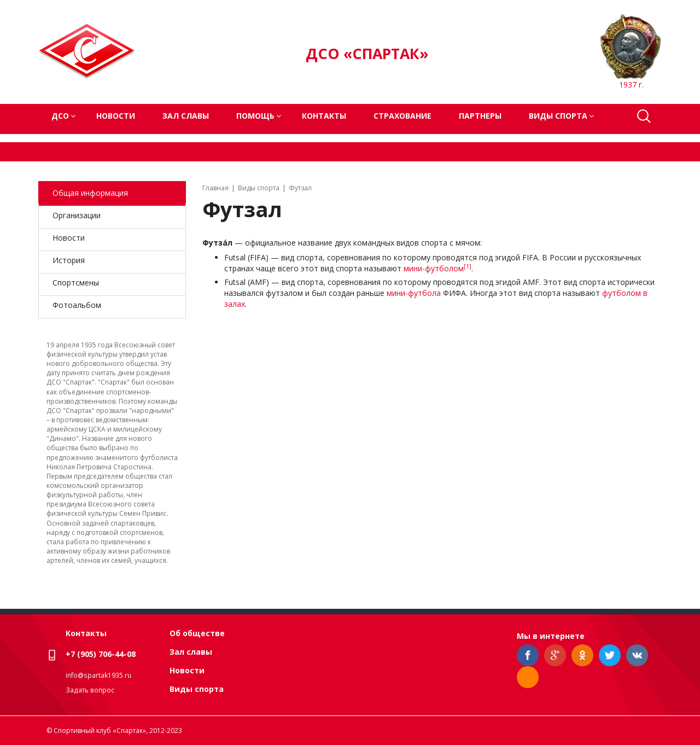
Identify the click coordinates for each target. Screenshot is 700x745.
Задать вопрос (90, 690)
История (69, 260)
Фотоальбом (77, 305)
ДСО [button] (60, 116)
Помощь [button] (255, 116)
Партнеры (480, 116)
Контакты (324, 116)
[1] (468, 266)
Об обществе (197, 633)
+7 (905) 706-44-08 (101, 654)
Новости (116, 116)
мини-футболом (434, 268)
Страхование (402, 116)
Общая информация (90, 193)
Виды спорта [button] (558, 116)
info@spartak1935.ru (98, 675)
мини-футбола (414, 293)
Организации (77, 215)
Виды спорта (197, 689)
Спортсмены (76, 283)
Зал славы (186, 116)
